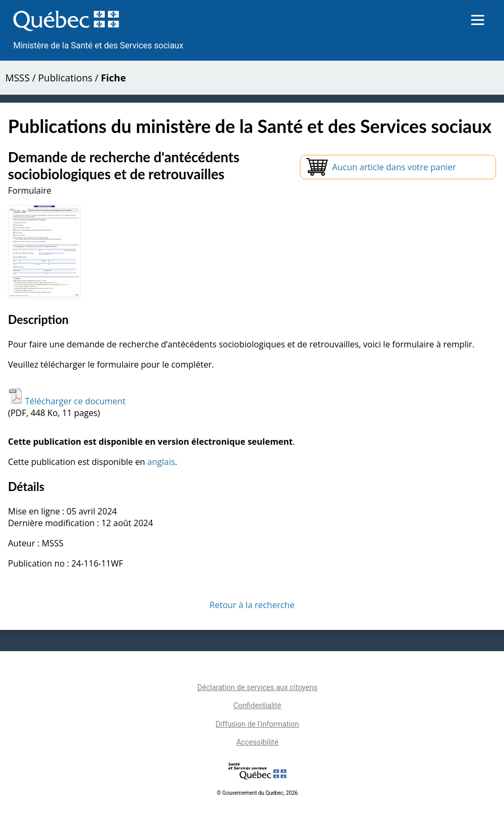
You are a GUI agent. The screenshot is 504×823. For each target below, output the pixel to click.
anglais (161, 462)
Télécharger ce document (67, 401)
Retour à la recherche (252, 605)
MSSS (18, 78)
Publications (65, 78)
